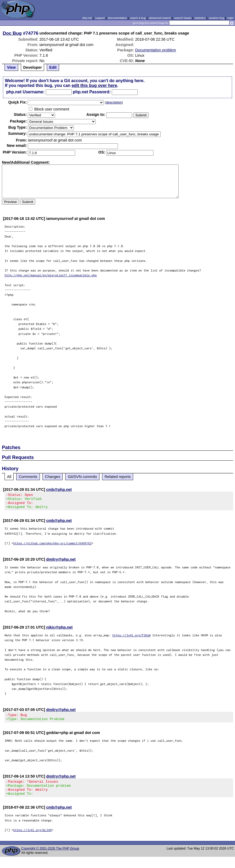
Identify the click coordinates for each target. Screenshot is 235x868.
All (9, 477)
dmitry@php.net (61, 563)
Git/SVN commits (82, 477)
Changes (53, 477)
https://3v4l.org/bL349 (32, 838)
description (114, 102)
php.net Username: (25, 92)
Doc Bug (12, 33)
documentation (118, 18)
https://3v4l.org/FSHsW (131, 638)
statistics (200, 18)
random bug (217, 18)
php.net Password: (92, 92)
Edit (53, 67)
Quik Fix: (18, 102)
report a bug (138, 18)
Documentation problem (156, 50)
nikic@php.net (59, 630)
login (231, 18)
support (100, 18)
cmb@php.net (59, 490)
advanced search (160, 18)
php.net (87, 18)
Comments (28, 477)
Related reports (118, 477)
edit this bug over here (94, 85)
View (11, 67)
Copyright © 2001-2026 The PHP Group (50, 856)
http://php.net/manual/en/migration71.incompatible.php (51, 275)
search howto (183, 18)
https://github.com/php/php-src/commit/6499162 (53, 546)
